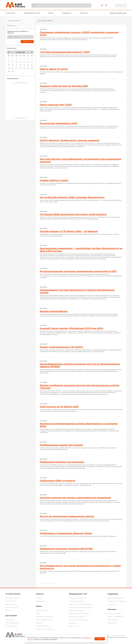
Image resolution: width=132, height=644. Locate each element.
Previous (20, 82)
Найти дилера (112, 620)
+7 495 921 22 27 (121, 5)
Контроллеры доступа (76, 601)
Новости (44, 21)
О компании (10, 13)
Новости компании (14, 21)
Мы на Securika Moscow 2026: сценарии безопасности (72, 197)
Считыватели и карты (76, 611)
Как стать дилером (12, 607)
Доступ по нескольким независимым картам (67, 516)
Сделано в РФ (74, 626)
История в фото (11, 601)
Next (20, 118)
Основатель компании (13, 598)
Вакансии (9, 611)
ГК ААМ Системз (13, 594)
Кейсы (51, 13)
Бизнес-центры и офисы (44, 620)
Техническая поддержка (116, 598)
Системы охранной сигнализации (80, 604)
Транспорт (40, 623)
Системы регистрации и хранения (81, 607)
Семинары (111, 604)
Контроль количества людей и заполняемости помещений (75, 498)
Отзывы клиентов (12, 626)
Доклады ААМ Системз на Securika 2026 (64, 86)
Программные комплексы (78, 598)
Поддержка (67, 13)
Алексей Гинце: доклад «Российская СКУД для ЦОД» (72, 328)
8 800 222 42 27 (121, 6)
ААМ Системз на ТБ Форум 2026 (59, 407)
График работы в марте (54, 180)
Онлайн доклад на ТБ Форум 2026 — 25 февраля (69, 231)
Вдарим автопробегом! (54, 311)
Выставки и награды (12, 623)
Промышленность (42, 610)
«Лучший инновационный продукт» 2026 (65, 52)
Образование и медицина (45, 617)
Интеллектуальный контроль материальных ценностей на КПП (78, 271)
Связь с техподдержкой (116, 617)
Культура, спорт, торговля (45, 629)
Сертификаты (10, 620)
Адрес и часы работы (115, 613)
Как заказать (112, 623)
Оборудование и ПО (32, 13)
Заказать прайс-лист (118, 13)
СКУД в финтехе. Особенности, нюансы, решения (70, 140)
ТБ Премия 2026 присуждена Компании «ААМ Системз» (73, 214)
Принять (100, 639)
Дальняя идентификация (77, 617)
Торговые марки (11, 604)
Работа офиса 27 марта (54, 69)
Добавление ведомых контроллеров (62, 462)
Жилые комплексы (42, 626)
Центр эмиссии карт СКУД (56, 105)
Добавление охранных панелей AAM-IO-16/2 (66, 549)
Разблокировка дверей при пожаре (61, 445)
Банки (38, 613)
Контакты (84, 13)
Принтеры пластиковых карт (79, 620)
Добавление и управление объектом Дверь (66, 533)
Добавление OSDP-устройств (57, 481)
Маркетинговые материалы (117, 601)
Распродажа (73, 623)
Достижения (11, 616)
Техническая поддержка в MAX (59, 123)
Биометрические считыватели (79, 614)
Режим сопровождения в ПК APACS (61, 347)
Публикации (12, 26)
